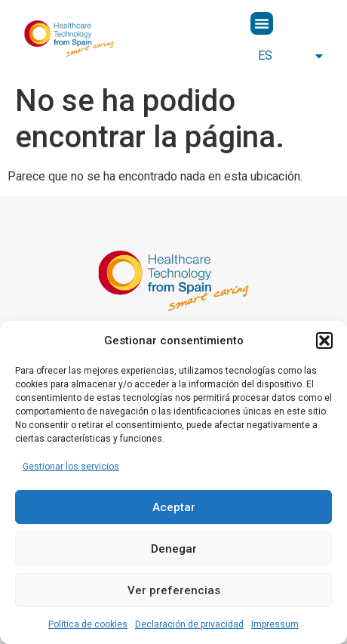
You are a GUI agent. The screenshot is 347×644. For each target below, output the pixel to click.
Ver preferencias (174, 590)
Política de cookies (88, 624)
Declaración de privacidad (189, 624)
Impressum (275, 624)
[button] (324, 340)
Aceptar (174, 507)
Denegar (174, 549)
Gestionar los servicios (71, 467)
